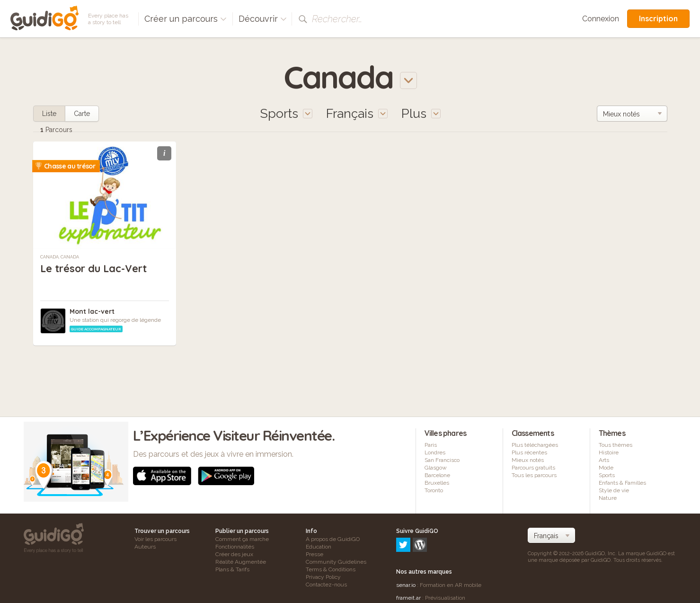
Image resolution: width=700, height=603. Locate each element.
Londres (435, 452)
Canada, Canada (60, 257)
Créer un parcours (186, 19)
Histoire (609, 452)
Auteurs (145, 547)
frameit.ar (408, 557)
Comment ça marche (242, 539)
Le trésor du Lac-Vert (94, 268)
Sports (607, 475)
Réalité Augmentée (241, 562)
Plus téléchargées (535, 445)
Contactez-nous (326, 585)
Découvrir (263, 19)
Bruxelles (437, 483)
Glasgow (436, 468)
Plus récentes (529, 452)
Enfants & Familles (622, 483)
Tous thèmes (616, 445)
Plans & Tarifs (232, 569)
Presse (315, 554)
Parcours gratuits (533, 468)
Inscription (658, 18)
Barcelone (437, 475)
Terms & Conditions (331, 569)
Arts (604, 460)
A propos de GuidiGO (333, 539)
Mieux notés (528, 460)
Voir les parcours (155, 539)
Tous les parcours (534, 475)
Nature (608, 498)
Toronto (434, 490)
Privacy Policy (323, 577)
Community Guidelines (336, 562)
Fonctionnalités (235, 547)
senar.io (406, 544)
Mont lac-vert (92, 311)
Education (319, 547)
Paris (431, 445)
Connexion (601, 19)
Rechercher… (337, 19)
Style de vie (614, 490)
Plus (421, 113)
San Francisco (442, 460)
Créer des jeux (234, 554)
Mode (606, 468)
